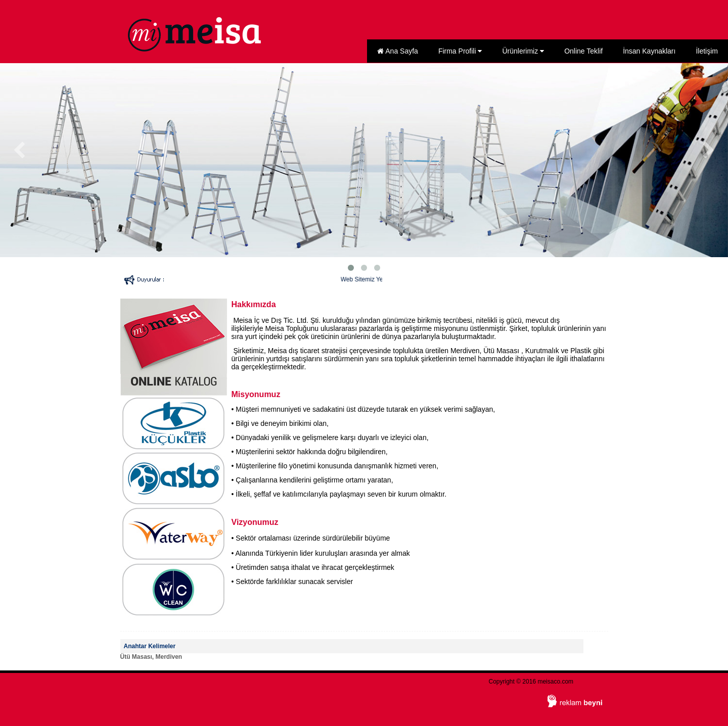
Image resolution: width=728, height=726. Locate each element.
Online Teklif (583, 51)
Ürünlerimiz (523, 51)
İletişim (707, 51)
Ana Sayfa (398, 51)
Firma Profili (460, 51)
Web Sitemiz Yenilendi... (380, 279)
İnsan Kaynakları (649, 51)
